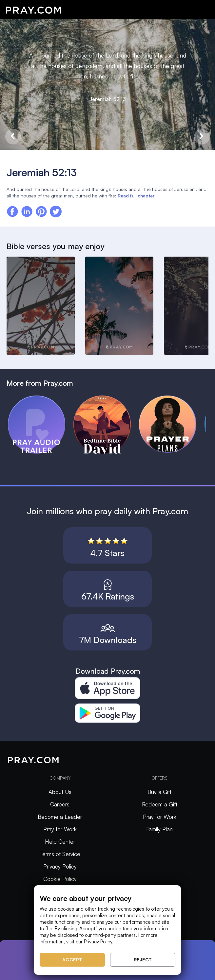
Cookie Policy (60, 879)
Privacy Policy (60, 866)
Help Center (60, 842)
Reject (143, 960)
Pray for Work (60, 829)
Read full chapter (136, 196)
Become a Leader (60, 817)
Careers (60, 804)
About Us (60, 792)
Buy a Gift (159, 792)
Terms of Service (60, 854)
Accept (72, 960)
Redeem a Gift (160, 804)
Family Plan (159, 829)
